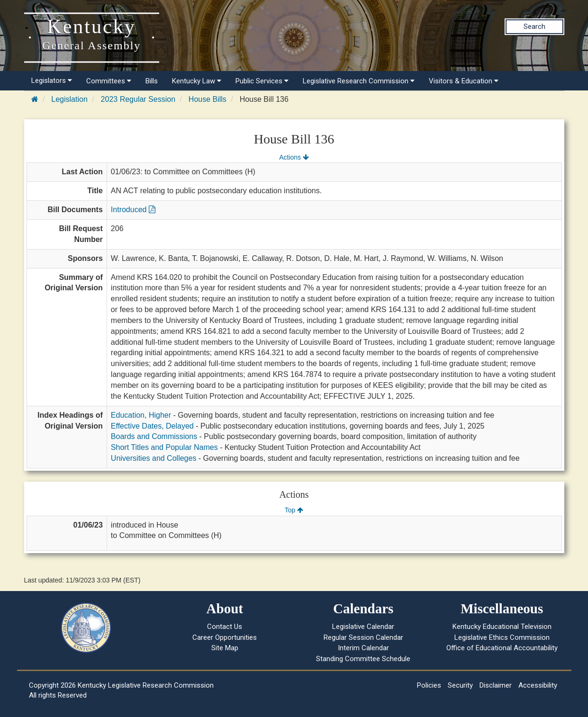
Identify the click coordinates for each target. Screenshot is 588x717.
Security (460, 685)
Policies (429, 685)
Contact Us (225, 627)
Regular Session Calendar (363, 637)
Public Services (262, 81)
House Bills (208, 99)
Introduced (133, 210)
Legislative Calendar (363, 627)
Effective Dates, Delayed (152, 426)
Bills (152, 81)
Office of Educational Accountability (502, 648)
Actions (294, 157)
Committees (109, 81)
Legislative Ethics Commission (502, 637)
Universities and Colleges (154, 458)
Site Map (225, 648)
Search (534, 27)
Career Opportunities (225, 637)
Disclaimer (496, 685)
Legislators (52, 81)
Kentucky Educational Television (502, 627)
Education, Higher (141, 415)
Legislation (69, 99)
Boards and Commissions (154, 436)
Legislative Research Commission (359, 81)
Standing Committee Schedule (363, 659)
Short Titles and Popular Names (164, 447)
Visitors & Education (464, 81)
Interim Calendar (363, 648)
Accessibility (538, 685)
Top (294, 510)
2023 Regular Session (138, 99)
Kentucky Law (197, 81)
